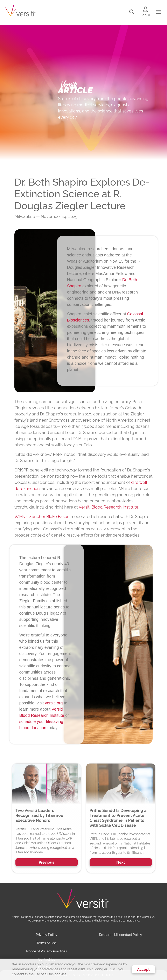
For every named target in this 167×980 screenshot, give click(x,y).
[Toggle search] (132, 12)
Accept (143, 969)
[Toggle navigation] (158, 12)
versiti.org (54, 703)
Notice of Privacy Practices (47, 951)
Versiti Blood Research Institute (109, 507)
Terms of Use (47, 943)
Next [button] (121, 862)
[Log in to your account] (145, 10)
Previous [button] (46, 862)
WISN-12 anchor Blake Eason (42, 517)
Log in (145, 15)
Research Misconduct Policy (121, 935)
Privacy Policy (47, 935)
